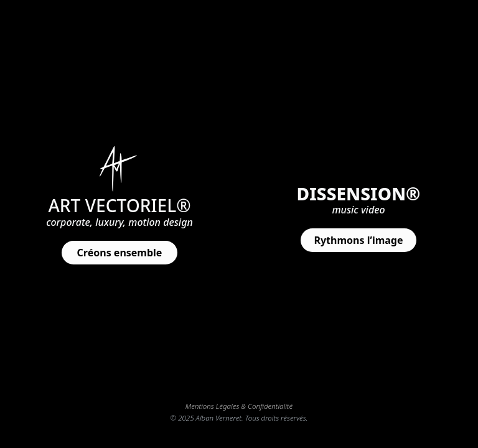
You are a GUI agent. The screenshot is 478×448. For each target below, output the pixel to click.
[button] (119, 253)
